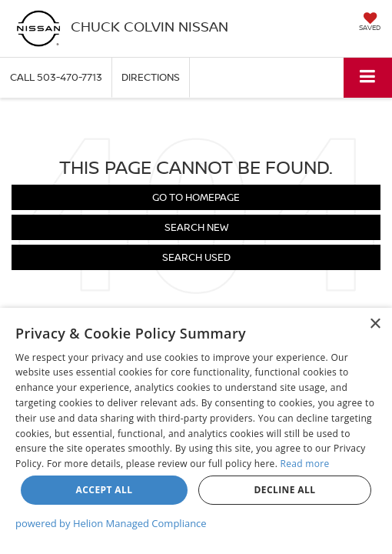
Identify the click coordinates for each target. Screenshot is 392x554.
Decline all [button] (285, 490)
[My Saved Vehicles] (370, 23)
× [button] (375, 324)
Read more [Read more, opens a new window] (305, 464)
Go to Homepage (196, 197)
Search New (196, 227)
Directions (151, 77)
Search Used (196, 257)
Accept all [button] (105, 490)
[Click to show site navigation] (368, 77)
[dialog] (196, 431)
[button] (56, 77)
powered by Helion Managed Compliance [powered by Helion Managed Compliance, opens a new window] (111, 523)
